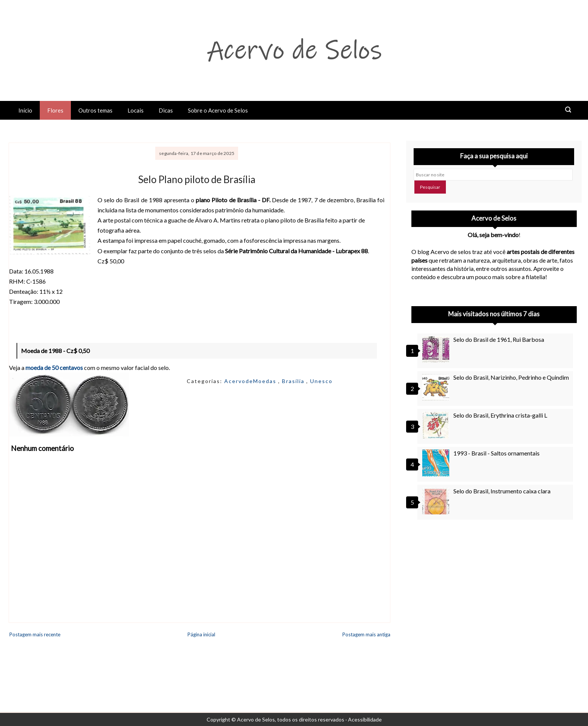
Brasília (294, 381)
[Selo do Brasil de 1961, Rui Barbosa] (437, 349)
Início (25, 110)
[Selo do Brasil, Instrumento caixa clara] (437, 501)
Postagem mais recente (35, 634)
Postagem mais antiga (366, 634)
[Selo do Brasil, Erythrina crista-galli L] (437, 425)
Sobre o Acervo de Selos (218, 110)
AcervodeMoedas (251, 381)
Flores (55, 110)
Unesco (321, 381)
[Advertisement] (494, 593)
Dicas (166, 110)
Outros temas (95, 110)
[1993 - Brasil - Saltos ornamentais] (437, 463)
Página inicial (201, 634)
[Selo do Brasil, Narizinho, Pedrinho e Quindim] (437, 387)
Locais (136, 110)
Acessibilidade (365, 719)
